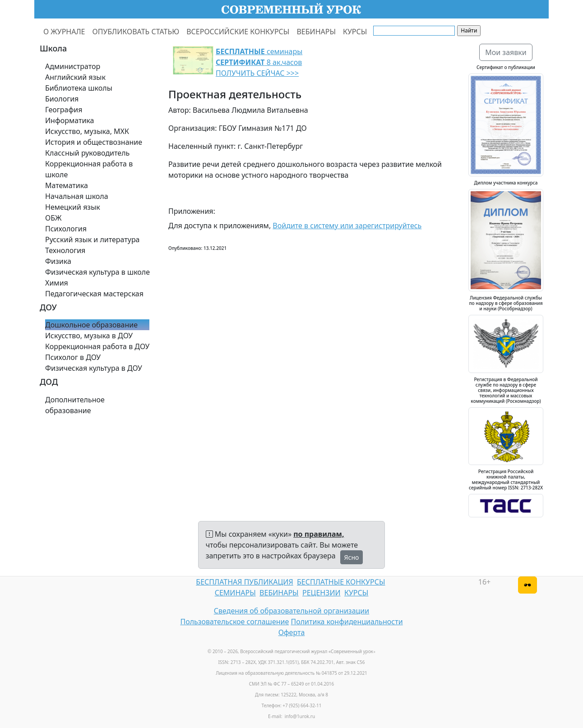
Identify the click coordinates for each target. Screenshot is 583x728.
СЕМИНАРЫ (235, 593)
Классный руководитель (87, 153)
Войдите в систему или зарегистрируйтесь (347, 226)
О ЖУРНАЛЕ (64, 32)
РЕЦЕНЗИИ (322, 593)
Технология (65, 250)
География (64, 110)
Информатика (69, 120)
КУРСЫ (355, 32)
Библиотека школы (79, 88)
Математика (67, 185)
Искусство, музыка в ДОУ (89, 336)
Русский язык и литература (93, 240)
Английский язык (75, 77)
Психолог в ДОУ (73, 357)
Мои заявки (506, 52)
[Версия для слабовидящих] (527, 585)
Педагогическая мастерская (94, 294)
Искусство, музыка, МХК (87, 131)
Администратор (73, 66)
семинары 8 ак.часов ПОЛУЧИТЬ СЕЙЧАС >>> (259, 62)
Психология (66, 229)
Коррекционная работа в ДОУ (97, 346)
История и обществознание (94, 142)
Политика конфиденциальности (347, 622)
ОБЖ (53, 218)
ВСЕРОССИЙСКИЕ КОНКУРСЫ (238, 32)
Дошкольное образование (91, 325)
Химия (57, 283)
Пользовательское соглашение (234, 622)
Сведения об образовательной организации (291, 611)
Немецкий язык (73, 207)
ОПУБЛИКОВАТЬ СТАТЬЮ (136, 32)
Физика (58, 261)
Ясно (352, 557)
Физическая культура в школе (97, 272)
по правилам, (319, 534)
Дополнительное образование (75, 405)
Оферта (292, 632)
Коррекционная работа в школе (89, 169)
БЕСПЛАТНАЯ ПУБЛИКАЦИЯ (244, 582)
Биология (62, 99)
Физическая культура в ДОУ (94, 368)
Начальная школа (77, 196)
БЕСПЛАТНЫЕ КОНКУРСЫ (341, 582)
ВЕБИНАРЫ (316, 32)
